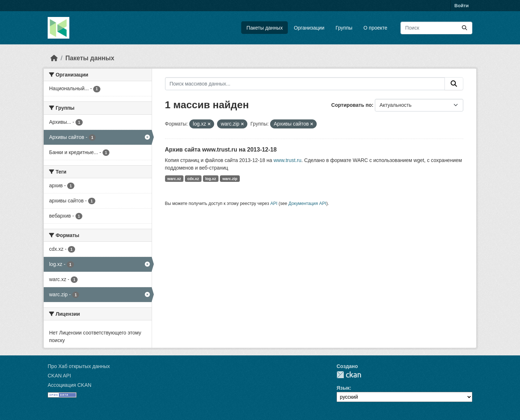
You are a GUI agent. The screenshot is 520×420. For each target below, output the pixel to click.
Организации (309, 28)
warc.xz (174, 179)
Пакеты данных (265, 28)
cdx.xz (193, 179)
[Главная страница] (54, 58)
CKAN (349, 375)
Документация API (307, 204)
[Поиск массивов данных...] (436, 28)
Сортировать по (351, 105)
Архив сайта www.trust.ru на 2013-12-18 (221, 150)
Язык (343, 388)
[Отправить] (464, 28)
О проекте (376, 28)
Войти (461, 6)
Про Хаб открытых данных (79, 366)
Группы (344, 28)
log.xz (211, 179)
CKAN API (59, 376)
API (274, 204)
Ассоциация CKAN (70, 385)
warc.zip (230, 179)
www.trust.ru (287, 160)
